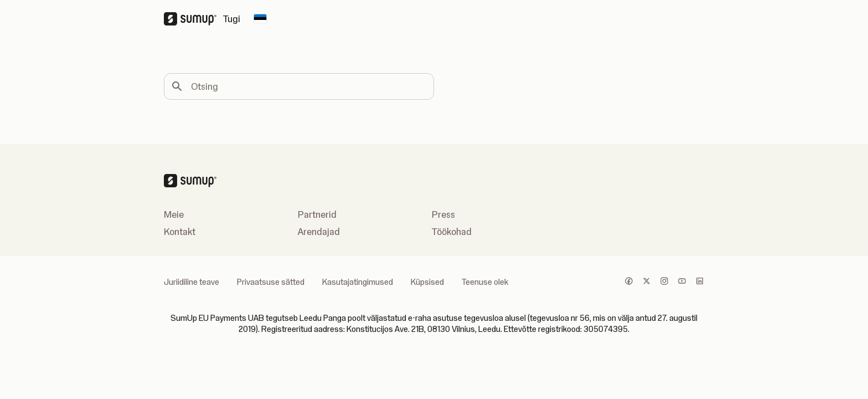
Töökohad (452, 232)
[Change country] (260, 19)
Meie (174, 214)
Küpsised (427, 282)
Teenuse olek (485, 282)
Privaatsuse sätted (271, 282)
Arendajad (319, 232)
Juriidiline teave (192, 282)
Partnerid (317, 214)
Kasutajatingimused (358, 282)
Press (443, 214)
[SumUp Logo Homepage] (193, 19)
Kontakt (180, 232)
